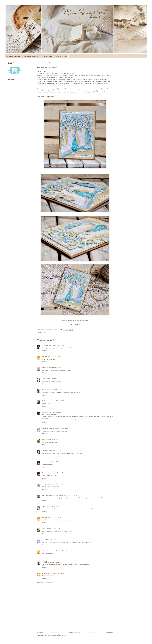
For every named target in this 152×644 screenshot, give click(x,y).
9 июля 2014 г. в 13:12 (59, 473)
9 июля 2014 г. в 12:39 (53, 462)
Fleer (43, 562)
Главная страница (13, 56)
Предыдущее (109, 632)
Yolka (43, 379)
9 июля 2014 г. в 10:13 (60, 368)
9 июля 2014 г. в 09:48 (58, 345)
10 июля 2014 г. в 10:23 (55, 562)
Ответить (44, 351)
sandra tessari (46, 573)
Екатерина (45, 412)
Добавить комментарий (45, 583)
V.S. (43, 540)
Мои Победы (48, 56)
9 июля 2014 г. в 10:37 (58, 401)
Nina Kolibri (45, 390)
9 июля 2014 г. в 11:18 (55, 412)
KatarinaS (45, 451)
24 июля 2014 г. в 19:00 (58, 573)
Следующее (41, 632)
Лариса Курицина (47, 368)
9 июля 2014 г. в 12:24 (55, 451)
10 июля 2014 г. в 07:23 (51, 540)
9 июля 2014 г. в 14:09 (57, 484)
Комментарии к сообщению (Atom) (57, 635)
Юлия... (44, 529)
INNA (43, 506)
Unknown (45, 356)
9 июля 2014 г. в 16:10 (70, 495)
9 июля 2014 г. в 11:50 (52, 440)
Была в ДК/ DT (61, 56)
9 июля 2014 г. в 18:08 (54, 517)
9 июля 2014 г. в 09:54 (54, 356)
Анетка (44, 462)
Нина (43, 440)
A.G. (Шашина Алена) (48, 551)
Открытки (45, 332)
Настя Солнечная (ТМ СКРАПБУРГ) (53, 495)
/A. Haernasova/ (46, 401)
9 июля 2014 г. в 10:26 (56, 390)
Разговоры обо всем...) (32, 56)
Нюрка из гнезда (47, 473)
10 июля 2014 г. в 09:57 (62, 551)
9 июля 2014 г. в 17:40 (52, 506)
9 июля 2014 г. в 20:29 (53, 529)
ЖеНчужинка (46, 484)
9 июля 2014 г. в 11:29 (61, 428)
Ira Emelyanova (46, 345)
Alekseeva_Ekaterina (48, 428)
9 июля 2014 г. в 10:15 (52, 379)
